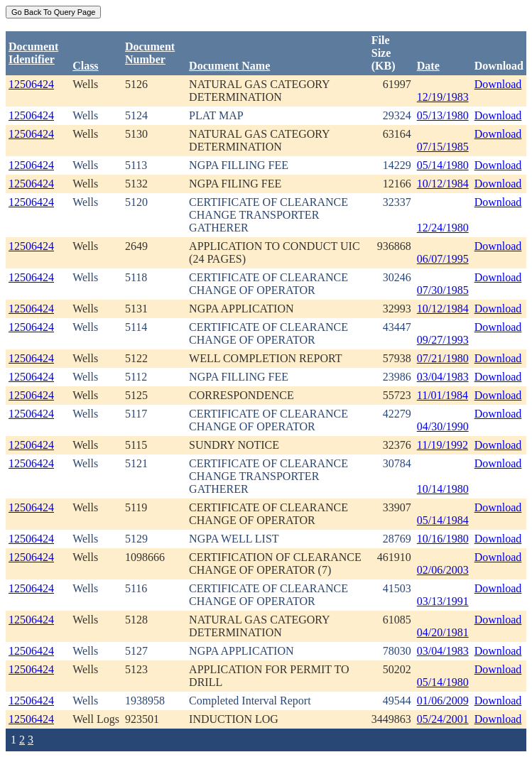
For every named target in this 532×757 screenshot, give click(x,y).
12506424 (31, 84)
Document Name (229, 66)
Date (428, 66)
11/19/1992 (443, 445)
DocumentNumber (150, 53)
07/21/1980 (443, 358)
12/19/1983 (443, 97)
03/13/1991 (443, 601)
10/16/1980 (443, 539)
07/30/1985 (443, 290)
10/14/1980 (443, 489)
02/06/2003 (443, 570)
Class (85, 66)
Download (498, 84)
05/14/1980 (443, 165)
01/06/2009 (443, 701)
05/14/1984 (443, 520)
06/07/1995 (443, 259)
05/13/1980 (443, 115)
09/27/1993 (443, 340)
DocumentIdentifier (33, 53)
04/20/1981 (443, 632)
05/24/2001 (443, 719)
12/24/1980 (443, 228)
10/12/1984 (443, 184)
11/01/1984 (443, 395)
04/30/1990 (443, 426)
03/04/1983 (443, 377)
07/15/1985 (443, 147)
